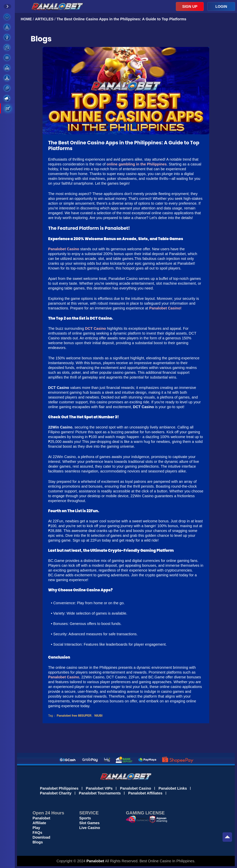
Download (41, 837)
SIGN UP (190, 6)
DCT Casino (95, 328)
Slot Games (89, 823)
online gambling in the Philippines (137, 164)
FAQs (37, 833)
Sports (85, 818)
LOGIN (221, 6)
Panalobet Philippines (59, 788)
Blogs (38, 842)
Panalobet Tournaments (100, 793)
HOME (27, 19)
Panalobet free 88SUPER (74, 716)
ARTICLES (44, 19)
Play (36, 828)
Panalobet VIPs (99, 788)
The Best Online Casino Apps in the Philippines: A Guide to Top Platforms (121, 19)
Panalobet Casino (64, 249)
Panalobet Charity (56, 793)
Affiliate (39, 823)
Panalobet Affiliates (145, 793)
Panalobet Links (173, 788)
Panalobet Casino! (165, 308)
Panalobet (41, 818)
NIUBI (99, 716)
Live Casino (90, 828)
